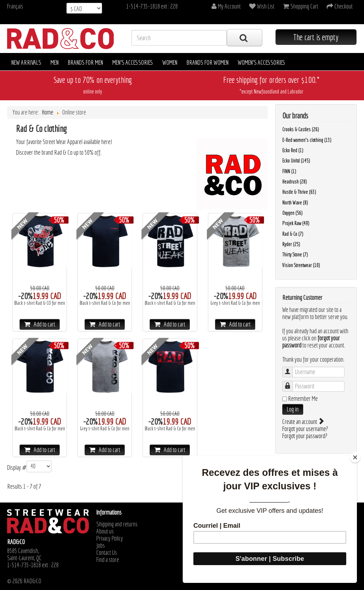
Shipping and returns (117, 524)
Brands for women (208, 62)
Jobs (101, 546)
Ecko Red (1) (293, 150)
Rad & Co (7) (293, 234)
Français (15, 6)
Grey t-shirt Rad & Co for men (235, 303)
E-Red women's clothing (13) (307, 140)
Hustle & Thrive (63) (299, 192)
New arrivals (26, 62)
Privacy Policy (110, 538)
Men (55, 62)
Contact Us (107, 553)
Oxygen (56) (292, 213)
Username (291, 369)
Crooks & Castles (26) (301, 129)
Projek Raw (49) (296, 223)
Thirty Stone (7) (295, 255)
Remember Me (303, 399)
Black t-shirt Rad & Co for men (105, 303)
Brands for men (85, 62)
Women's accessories (262, 62)
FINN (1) (289, 171)
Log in (293, 409)
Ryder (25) (291, 244)
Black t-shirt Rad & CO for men (40, 303)
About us (105, 531)
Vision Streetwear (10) (301, 265)
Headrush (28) (295, 182)
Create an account (303, 422)
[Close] (355, 457)
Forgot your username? (305, 429)
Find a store (108, 560)
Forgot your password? (305, 436)
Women (170, 62)
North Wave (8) (295, 203)
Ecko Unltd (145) (296, 161)
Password (291, 383)
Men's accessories (133, 62)
